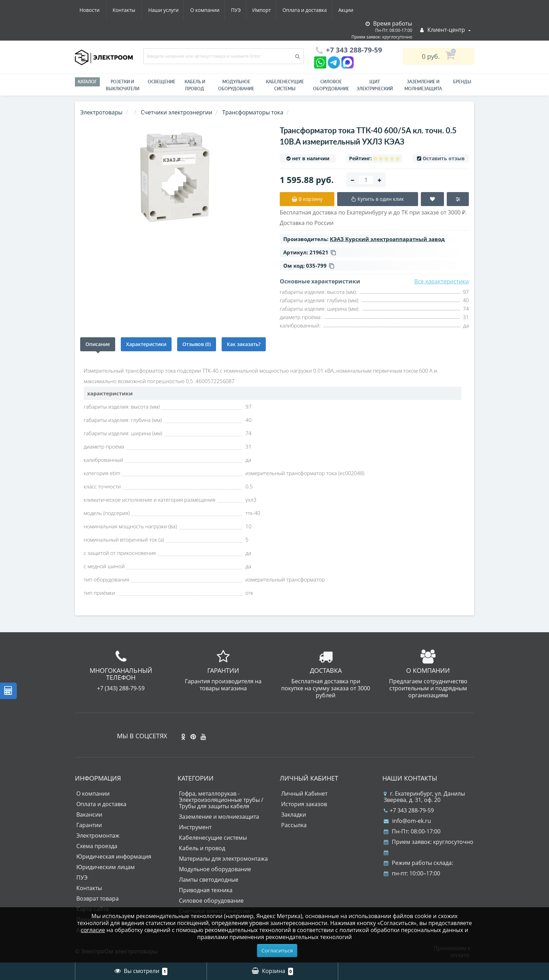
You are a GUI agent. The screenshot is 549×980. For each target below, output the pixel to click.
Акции (284, 10)
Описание (98, 344)
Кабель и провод (195, 85)
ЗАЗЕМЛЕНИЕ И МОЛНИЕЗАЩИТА (423, 85)
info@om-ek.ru (407, 821)
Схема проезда (97, 846)
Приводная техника (206, 890)
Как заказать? (244, 344)
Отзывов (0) (197, 344)
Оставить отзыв (444, 158)
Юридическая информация (114, 856)
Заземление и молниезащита (219, 817)
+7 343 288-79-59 (409, 810)
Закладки (294, 815)
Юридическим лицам (106, 867)
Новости (315, 10)
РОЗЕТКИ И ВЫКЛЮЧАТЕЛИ (123, 85)
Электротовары (101, 112)
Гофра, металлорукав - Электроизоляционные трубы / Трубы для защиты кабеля (221, 800)
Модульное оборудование (236, 85)
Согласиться (277, 950)
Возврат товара (98, 898)
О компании (138, 10)
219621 (323, 252)
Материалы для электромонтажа (223, 859)
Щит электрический (375, 85)
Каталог (87, 82)
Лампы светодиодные (209, 880)
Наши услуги (95, 10)
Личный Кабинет (304, 794)
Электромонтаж (98, 836)
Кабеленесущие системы (285, 85)
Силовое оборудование (331, 85)
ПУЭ (170, 10)
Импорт (197, 10)
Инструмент (195, 827)
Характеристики (146, 344)
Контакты (349, 10)
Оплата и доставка (242, 10)
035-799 (320, 266)
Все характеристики (442, 281)
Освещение (162, 82)
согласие (93, 930)
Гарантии (89, 825)
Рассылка (294, 825)
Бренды (462, 82)
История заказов (304, 804)
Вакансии (89, 815)
